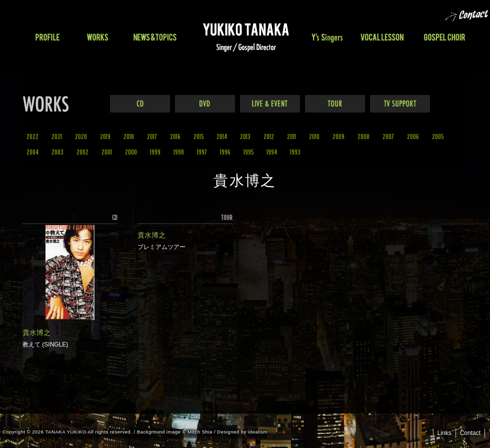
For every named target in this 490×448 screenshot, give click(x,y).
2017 (152, 136)
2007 (388, 136)
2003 (57, 152)
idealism (258, 432)
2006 (413, 136)
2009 (338, 136)
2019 (105, 136)
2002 (82, 152)
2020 (81, 136)
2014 (222, 136)
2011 (291, 136)
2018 (129, 136)
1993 (295, 152)
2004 (32, 152)
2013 (245, 136)
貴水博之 (36, 332)
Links (444, 433)
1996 (225, 152)
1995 (248, 152)
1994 (272, 152)
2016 (175, 136)
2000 (131, 152)
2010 (314, 136)
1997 (202, 152)
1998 (179, 152)
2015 (198, 136)
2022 (32, 136)
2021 (57, 136)
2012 (269, 136)
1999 (155, 152)
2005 (438, 136)
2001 (107, 152)
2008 (363, 136)
